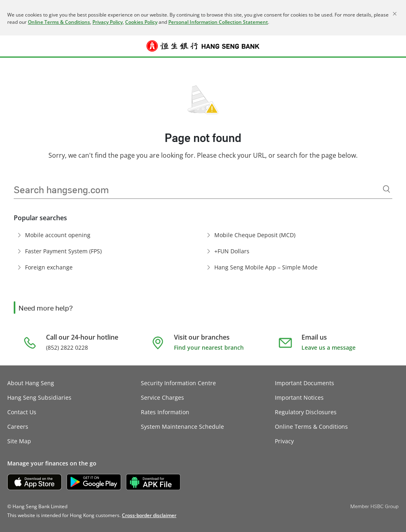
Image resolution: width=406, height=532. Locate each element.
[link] (149, 515)
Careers (18, 427)
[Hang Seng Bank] (203, 46)
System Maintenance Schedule (182, 427)
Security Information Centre (178, 383)
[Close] (395, 14)
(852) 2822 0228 (67, 347)
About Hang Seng (31, 383)
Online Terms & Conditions (59, 22)
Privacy (284, 441)
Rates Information (165, 412)
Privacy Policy (108, 22)
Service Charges (162, 397)
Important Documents (304, 383)
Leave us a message (329, 347)
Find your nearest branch (209, 347)
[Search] (387, 189)
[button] (13, 46)
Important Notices (299, 397)
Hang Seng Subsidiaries (39, 397)
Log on (393, 51)
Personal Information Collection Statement (218, 22)
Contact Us (22, 412)
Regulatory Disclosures (306, 412)
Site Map (19, 441)
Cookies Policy (141, 22)
